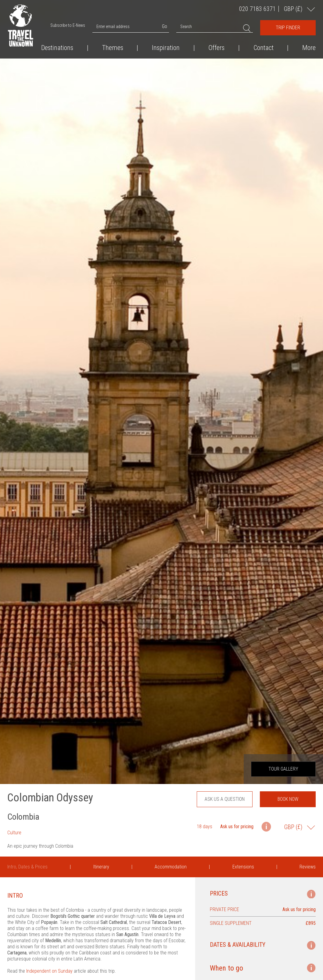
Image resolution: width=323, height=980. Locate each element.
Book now (288, 799)
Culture (14, 833)
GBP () (294, 9)
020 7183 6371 (257, 9)
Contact (264, 48)
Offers (216, 48)
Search (186, 27)
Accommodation (171, 867)
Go (165, 26)
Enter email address (113, 27)
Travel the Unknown (21, 26)
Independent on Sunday (49, 971)
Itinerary (101, 867)
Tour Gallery (283, 769)
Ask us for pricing (237, 827)
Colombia (23, 817)
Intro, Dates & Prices (27, 867)
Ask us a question (225, 799)
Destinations (57, 48)
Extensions (243, 867)
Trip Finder (288, 28)
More (309, 48)
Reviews (308, 867)
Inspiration (166, 48)
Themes (113, 48)
